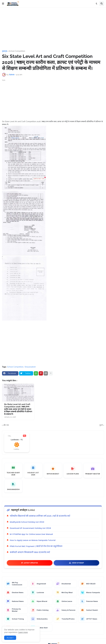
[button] (3, 4)
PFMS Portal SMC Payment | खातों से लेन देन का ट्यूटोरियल (36, 546)
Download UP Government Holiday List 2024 (30, 528)
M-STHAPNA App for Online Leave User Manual (31, 534)
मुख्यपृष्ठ (5, 51)
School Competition (17, 51)
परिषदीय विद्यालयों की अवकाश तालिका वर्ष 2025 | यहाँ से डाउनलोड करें (40, 516)
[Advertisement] (53, 29)
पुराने (101, 425)
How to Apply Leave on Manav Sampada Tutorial (33, 540)
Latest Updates (30, 563)
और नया (6, 425)
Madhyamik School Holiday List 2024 (27, 522)
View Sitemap (76, 563)
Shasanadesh (30, 367)
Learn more (23, 632)
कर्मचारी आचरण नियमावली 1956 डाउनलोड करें (30, 552)
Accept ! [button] (10, 638)
